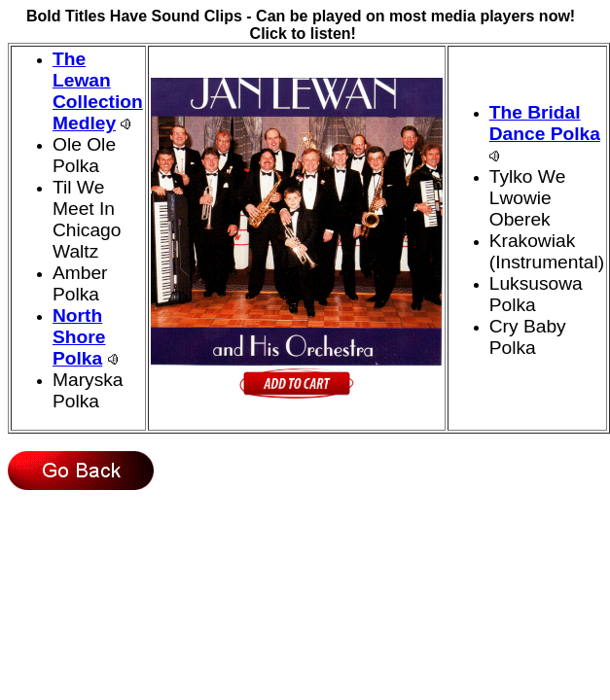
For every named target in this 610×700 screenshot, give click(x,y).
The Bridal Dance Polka (545, 123)
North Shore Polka (79, 337)
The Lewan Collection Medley (98, 91)
